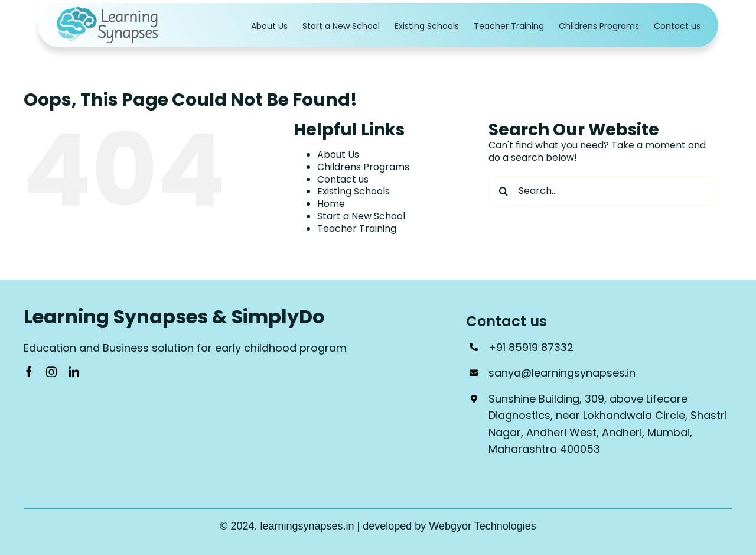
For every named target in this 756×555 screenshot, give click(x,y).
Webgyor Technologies (482, 526)
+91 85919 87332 (531, 347)
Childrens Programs (363, 167)
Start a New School (361, 216)
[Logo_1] (109, 10)
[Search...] (601, 191)
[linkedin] (74, 372)
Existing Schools (353, 191)
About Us (338, 155)
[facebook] (29, 372)
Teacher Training (357, 228)
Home (331, 204)
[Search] (503, 191)
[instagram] (51, 372)
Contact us (343, 179)
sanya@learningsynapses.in (562, 373)
